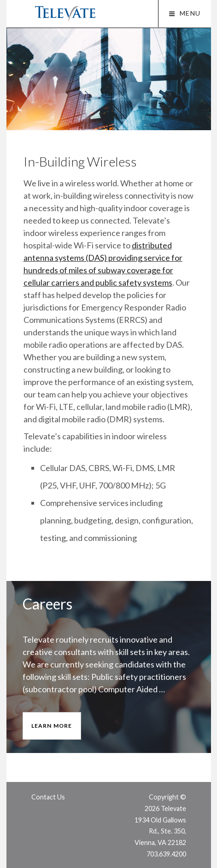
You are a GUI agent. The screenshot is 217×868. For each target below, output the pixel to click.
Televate (65, 14)
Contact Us (48, 797)
